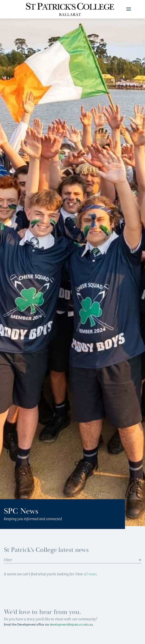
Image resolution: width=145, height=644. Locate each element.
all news (90, 582)
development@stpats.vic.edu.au (71, 632)
